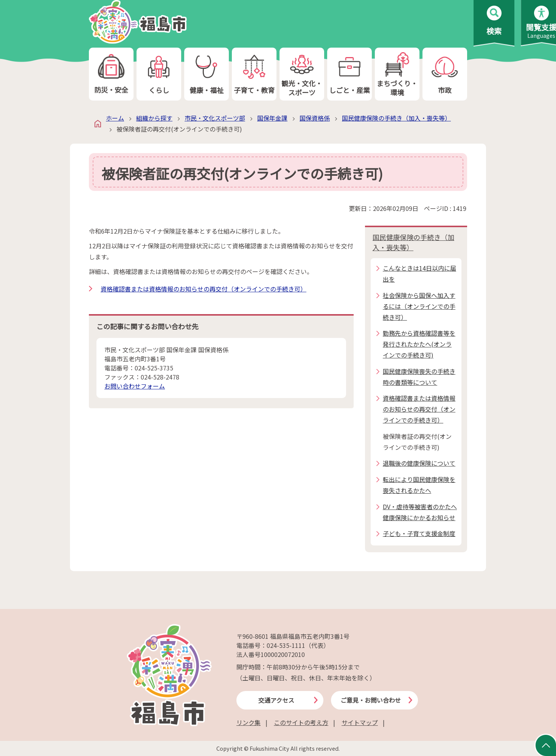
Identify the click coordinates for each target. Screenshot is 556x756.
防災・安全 (111, 74)
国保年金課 (272, 118)
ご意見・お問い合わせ (371, 700)
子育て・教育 (254, 74)
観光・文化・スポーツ (302, 74)
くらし (159, 74)
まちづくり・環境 (397, 74)
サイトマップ (360, 722)
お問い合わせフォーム (135, 386)
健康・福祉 (207, 74)
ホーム (115, 118)
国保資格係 (315, 118)
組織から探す (154, 118)
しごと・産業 (349, 74)
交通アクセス (276, 700)
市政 (445, 74)
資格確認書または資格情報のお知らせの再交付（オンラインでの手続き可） (203, 289)
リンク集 (248, 722)
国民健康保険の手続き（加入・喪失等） (396, 118)
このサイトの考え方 (301, 722)
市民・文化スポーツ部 (215, 118)
